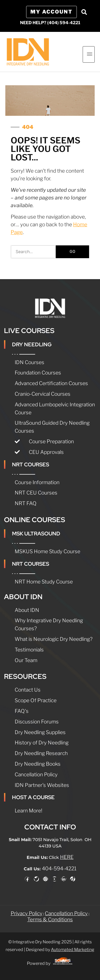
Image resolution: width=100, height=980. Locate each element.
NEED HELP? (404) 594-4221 (50, 23)
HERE (67, 857)
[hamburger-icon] (89, 54)
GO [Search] (73, 252)
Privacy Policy (27, 913)
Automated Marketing (73, 950)
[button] (84, 12)
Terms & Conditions (50, 919)
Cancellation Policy (66, 913)
